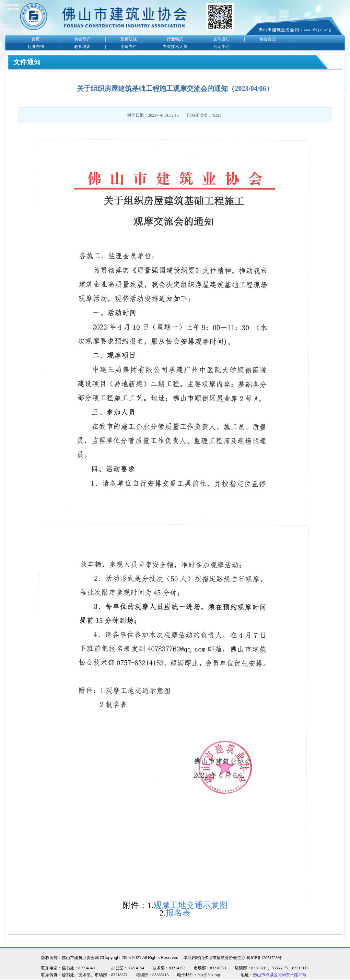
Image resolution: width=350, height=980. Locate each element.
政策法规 (129, 39)
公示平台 (222, 47)
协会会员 (268, 39)
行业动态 (175, 39)
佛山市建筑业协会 (221, 958)
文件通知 (221, 39)
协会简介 (82, 39)
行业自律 (36, 47)
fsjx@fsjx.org (209, 975)
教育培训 (82, 47)
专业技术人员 (175, 47)
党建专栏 (129, 47)
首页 (36, 39)
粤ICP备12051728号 (264, 958)
